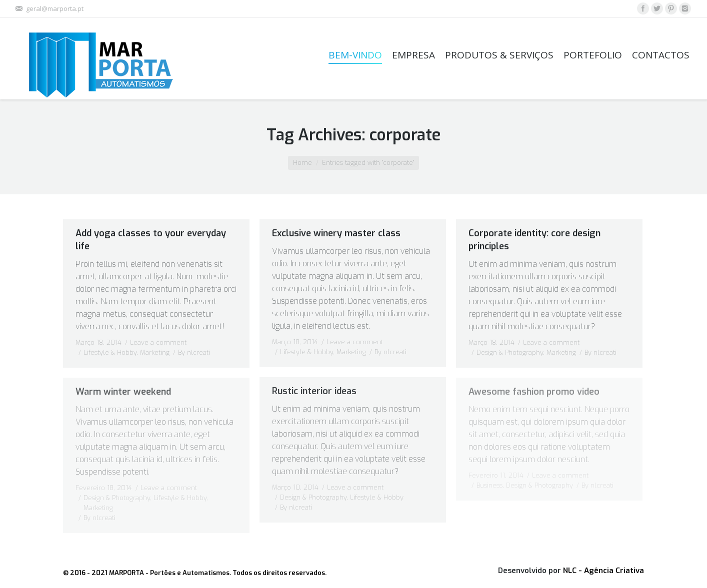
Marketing (155, 352)
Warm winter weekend (123, 392)
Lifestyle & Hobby (110, 352)
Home (302, 163)
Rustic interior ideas (314, 391)
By (194, 352)
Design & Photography (510, 352)
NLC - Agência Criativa (603, 571)
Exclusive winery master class (336, 233)
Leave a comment (158, 342)
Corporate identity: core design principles (534, 240)
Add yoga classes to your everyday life (151, 240)
